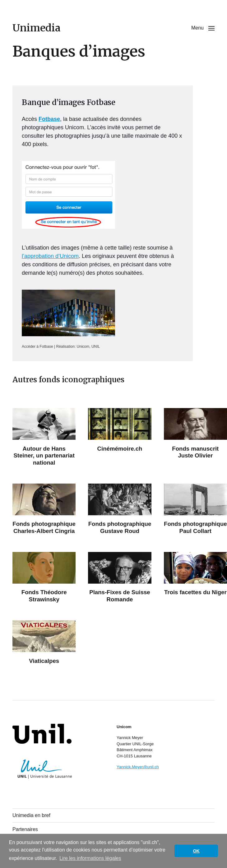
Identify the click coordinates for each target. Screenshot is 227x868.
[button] (203, 28)
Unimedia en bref (31, 815)
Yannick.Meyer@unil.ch (138, 767)
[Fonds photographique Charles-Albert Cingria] (44, 499)
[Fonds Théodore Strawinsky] (44, 568)
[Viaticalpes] (44, 636)
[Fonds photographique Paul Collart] (195, 499)
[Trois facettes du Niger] (195, 568)
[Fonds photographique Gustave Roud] (120, 499)
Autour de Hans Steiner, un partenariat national (44, 456)
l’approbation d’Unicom (50, 256)
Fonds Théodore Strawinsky (44, 596)
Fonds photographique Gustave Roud (120, 527)
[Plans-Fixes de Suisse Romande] (120, 568)
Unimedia (37, 28)
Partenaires (25, 829)
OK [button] (196, 851)
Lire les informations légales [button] (90, 858)
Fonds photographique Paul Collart (195, 527)
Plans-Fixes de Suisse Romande (120, 596)
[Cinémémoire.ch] (120, 424)
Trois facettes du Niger (195, 592)
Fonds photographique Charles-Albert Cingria (44, 527)
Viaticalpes (44, 661)
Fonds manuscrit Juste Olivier (195, 452)
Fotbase (49, 119)
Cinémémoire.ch (120, 449)
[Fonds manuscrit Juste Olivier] (195, 424)
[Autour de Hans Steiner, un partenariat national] (44, 424)
